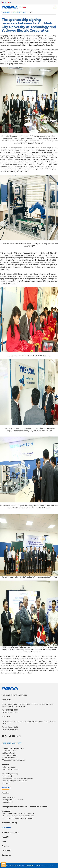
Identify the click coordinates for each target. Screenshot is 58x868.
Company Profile (9, 797)
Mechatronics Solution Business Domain (18, 818)
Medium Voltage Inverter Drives (15, 781)
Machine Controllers (10, 755)
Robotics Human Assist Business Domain (18, 816)
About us (5, 793)
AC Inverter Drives (10, 751)
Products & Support (12, 743)
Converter (6, 783)
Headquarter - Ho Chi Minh (13, 800)
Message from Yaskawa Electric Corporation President (25, 807)
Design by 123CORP (48, 865)
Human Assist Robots (11, 769)
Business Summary (9, 823)
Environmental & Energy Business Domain (18, 814)
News (4, 842)
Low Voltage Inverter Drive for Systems (18, 778)
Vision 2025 (6, 811)
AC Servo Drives (9, 753)
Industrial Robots (9, 767)
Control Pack (7, 776)
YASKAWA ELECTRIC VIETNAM (14, 12)
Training (5, 846)
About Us (6, 837)
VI (9, 2)
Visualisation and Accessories (14, 760)
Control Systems (9, 758)
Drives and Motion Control (13, 748)
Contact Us (6, 855)
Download (6, 851)
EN (4, 2)
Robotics (5, 765)
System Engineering (10, 774)
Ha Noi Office (8, 802)
